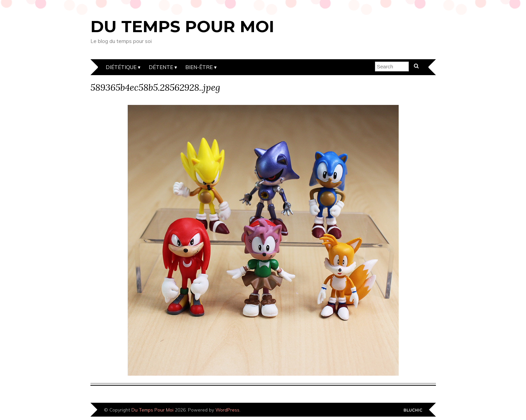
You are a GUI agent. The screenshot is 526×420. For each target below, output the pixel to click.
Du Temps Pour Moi (182, 26)
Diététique (121, 67)
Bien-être (199, 67)
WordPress (227, 410)
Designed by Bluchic (413, 410)
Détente (161, 67)
